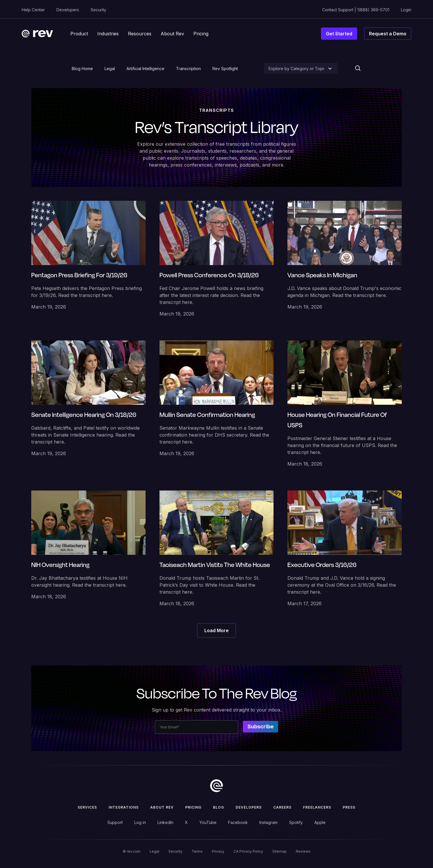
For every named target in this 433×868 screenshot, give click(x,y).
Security (98, 10)
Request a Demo (388, 34)
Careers (282, 807)
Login (406, 10)
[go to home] (216, 786)
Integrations (124, 807)
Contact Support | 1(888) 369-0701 (356, 10)
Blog (219, 807)
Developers (68, 10)
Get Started (339, 34)
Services (87, 807)
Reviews (303, 851)
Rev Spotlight (225, 69)
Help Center (33, 10)
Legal (110, 69)
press (349, 807)
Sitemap (279, 851)
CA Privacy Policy (248, 851)
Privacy (218, 851)
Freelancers (317, 807)
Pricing (193, 807)
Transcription (188, 69)
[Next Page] (216, 630)
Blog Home (82, 69)
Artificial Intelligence (145, 69)
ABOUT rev (162, 807)
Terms (197, 851)
